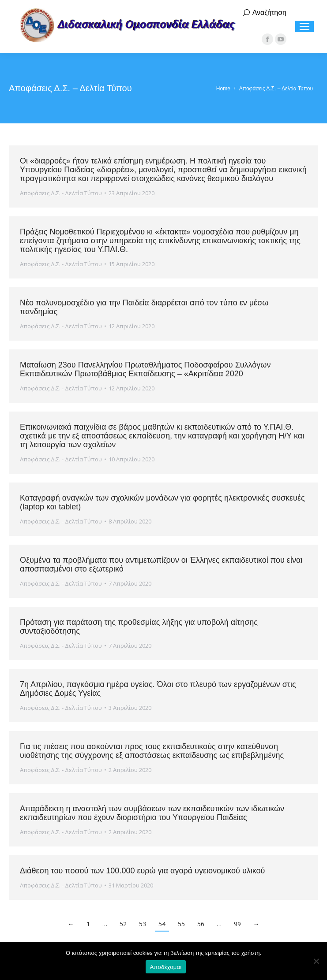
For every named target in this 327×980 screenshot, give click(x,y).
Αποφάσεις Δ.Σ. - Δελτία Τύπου (61, 193)
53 (143, 924)
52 (123, 924)
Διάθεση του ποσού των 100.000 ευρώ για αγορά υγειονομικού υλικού (142, 871)
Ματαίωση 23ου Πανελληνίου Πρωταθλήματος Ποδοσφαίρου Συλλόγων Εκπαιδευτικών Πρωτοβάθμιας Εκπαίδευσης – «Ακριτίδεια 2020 (145, 369)
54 (162, 924)
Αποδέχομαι (166, 967)
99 (237, 924)
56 (201, 924)
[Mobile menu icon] (304, 26)
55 (181, 924)
